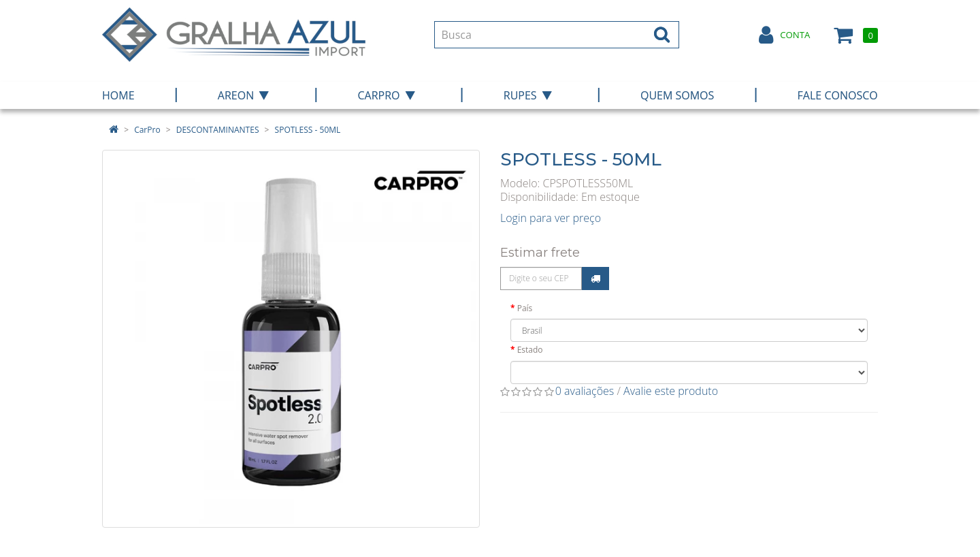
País (525, 308)
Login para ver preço (551, 218)
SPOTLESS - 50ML (308, 130)
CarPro (147, 130)
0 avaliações (585, 391)
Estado (530, 350)
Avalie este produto (671, 391)
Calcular (595, 278)
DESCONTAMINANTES (218, 130)
